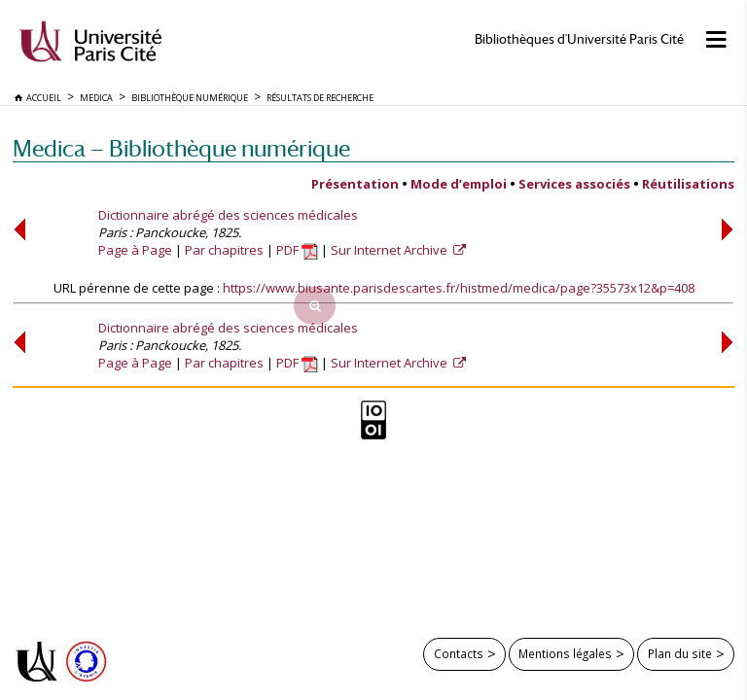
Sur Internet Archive (391, 250)
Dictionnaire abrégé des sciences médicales (228, 215)
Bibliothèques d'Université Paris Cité (579, 39)
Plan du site (680, 653)
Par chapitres (224, 250)
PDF (297, 250)
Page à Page (135, 250)
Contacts (459, 653)
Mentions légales (565, 653)
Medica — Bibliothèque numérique (181, 148)
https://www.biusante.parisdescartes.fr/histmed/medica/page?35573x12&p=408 (459, 288)
